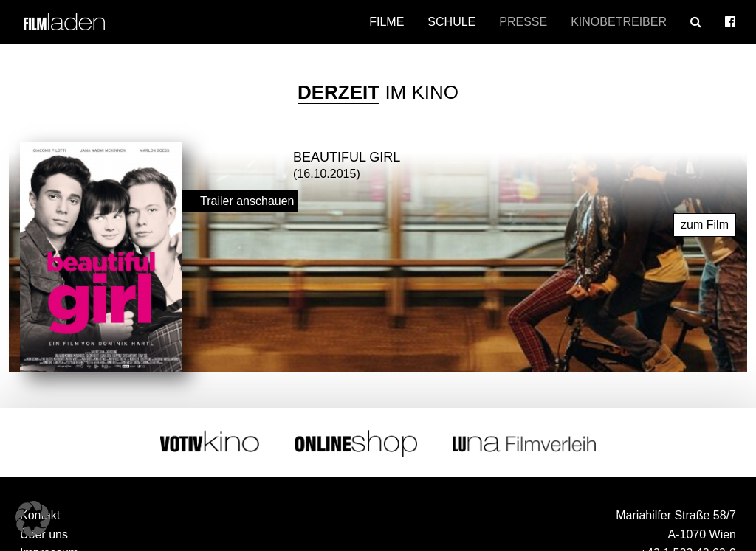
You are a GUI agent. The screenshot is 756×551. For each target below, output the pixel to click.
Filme (386, 22)
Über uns (44, 533)
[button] (32, 519)
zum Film (705, 224)
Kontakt (40, 514)
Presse (523, 22)
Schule (451, 22)
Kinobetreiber (619, 22)
